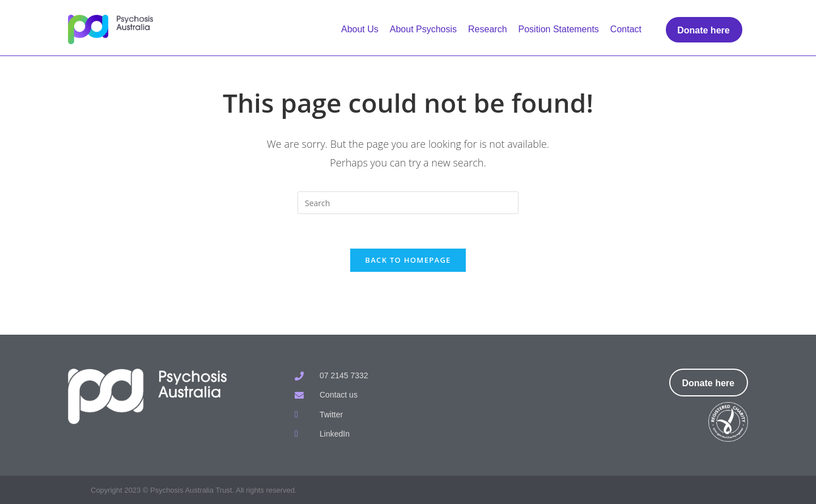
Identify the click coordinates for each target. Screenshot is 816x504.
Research (487, 29)
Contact (626, 29)
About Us (360, 29)
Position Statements (559, 29)
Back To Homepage (408, 260)
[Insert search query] (408, 203)
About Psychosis (423, 29)
